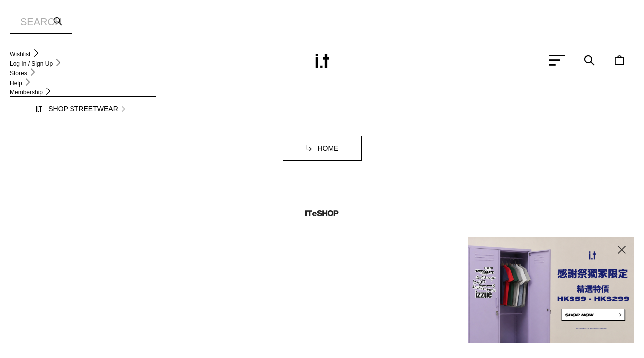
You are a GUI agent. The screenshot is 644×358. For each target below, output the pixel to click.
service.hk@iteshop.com (432, 115)
